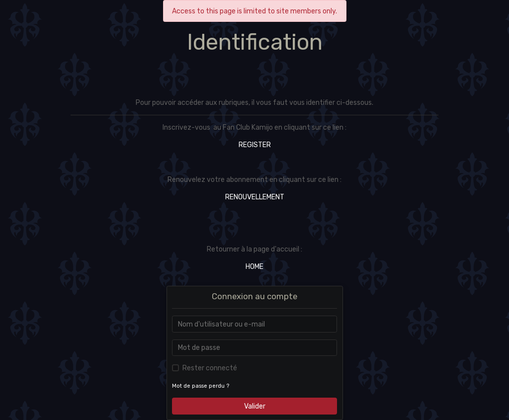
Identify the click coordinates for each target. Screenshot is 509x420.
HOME (254, 267)
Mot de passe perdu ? (201, 386)
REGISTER (255, 145)
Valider (255, 406)
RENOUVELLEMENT (255, 197)
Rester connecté (210, 368)
